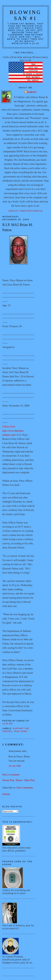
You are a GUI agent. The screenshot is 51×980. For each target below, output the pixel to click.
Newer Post (8, 780)
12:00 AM (7, 724)
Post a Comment (11, 775)
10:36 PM (15, 766)
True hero (20, 731)
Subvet (32, 92)
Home (19, 780)
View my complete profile (26, 211)
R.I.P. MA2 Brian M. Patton (18, 227)
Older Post (29, 780)
